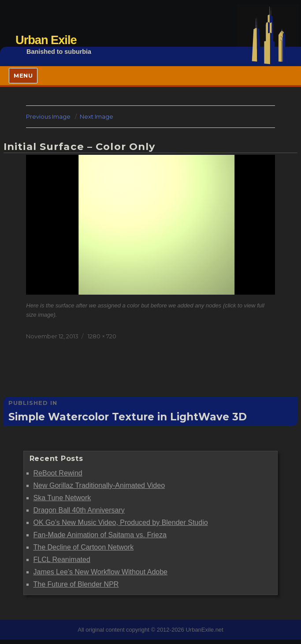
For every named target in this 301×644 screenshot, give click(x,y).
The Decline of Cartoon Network (84, 547)
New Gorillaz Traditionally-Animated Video (99, 485)
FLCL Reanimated (62, 560)
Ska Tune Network (62, 498)
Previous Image (48, 116)
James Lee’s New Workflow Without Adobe (100, 572)
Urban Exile (46, 40)
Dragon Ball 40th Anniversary (79, 510)
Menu (23, 75)
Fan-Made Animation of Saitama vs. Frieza (100, 535)
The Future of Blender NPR (76, 584)
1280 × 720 (102, 336)
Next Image (97, 116)
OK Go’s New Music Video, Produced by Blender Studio (121, 522)
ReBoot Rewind (58, 473)
